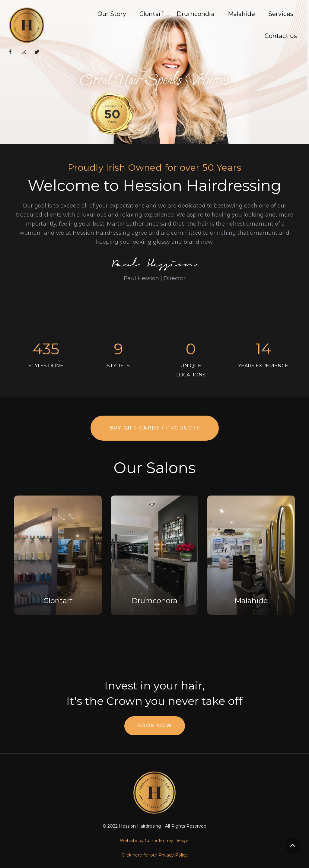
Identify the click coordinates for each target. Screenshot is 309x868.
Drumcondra (196, 14)
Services (281, 14)
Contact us (281, 36)
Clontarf (151, 14)
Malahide (241, 14)
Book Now (155, 725)
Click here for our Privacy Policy (155, 855)
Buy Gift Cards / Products (155, 428)
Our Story (112, 14)
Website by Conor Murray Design (155, 841)
